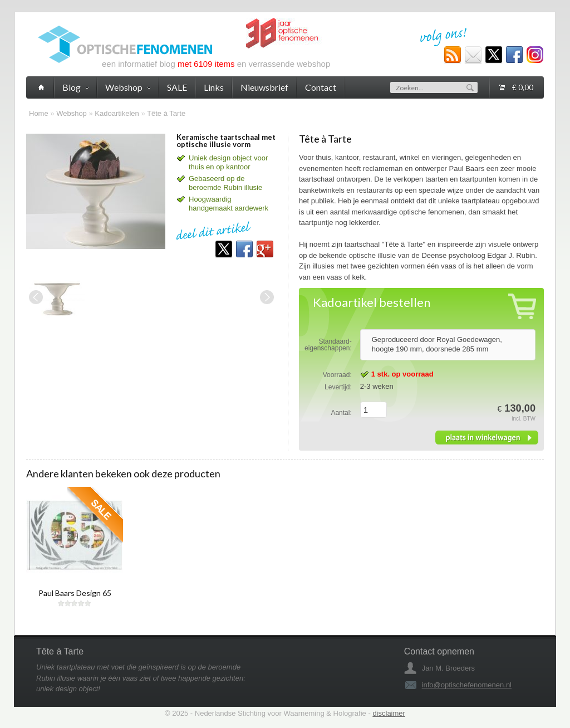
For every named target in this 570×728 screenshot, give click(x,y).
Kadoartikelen (117, 113)
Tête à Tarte (166, 113)
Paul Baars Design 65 (75, 593)
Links (214, 87)
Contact (321, 87)
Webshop (72, 113)
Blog (75, 87)
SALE (177, 87)
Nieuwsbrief (264, 87)
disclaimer (389, 713)
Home (39, 113)
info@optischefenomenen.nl (467, 685)
